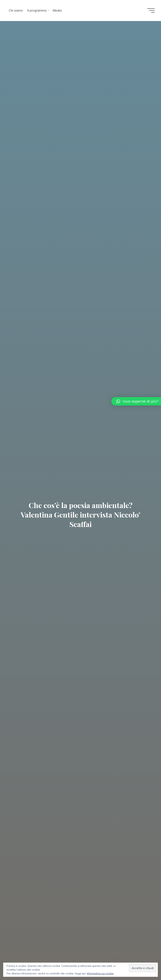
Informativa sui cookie (100, 973)
